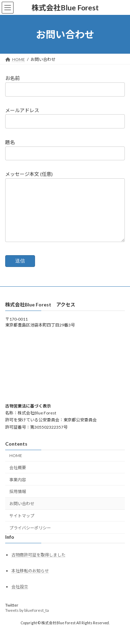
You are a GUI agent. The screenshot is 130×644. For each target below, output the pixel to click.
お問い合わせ (22, 514)
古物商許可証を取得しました (38, 565)
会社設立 (20, 597)
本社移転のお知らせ (30, 581)
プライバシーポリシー (30, 538)
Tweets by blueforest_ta (27, 621)
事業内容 (18, 490)
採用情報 (18, 502)
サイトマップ (22, 526)
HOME (16, 466)
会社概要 (18, 478)
